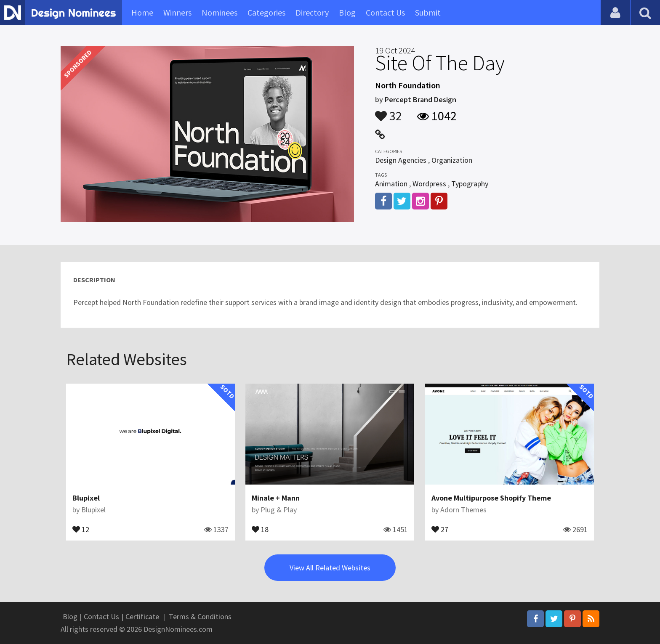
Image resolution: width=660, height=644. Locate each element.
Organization (452, 160)
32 (389, 112)
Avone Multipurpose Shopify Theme (491, 498)
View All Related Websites (330, 568)
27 (440, 529)
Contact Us (385, 12)
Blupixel (86, 498)
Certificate (142, 616)
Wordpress (429, 184)
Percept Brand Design (420, 99)
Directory (312, 12)
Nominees (220, 12)
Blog (347, 12)
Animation (391, 184)
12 (81, 529)
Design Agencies (401, 160)
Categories (266, 12)
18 (260, 529)
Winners (177, 12)
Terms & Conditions (200, 616)
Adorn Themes (463, 510)
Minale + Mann (276, 498)
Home (142, 12)
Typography (470, 184)
